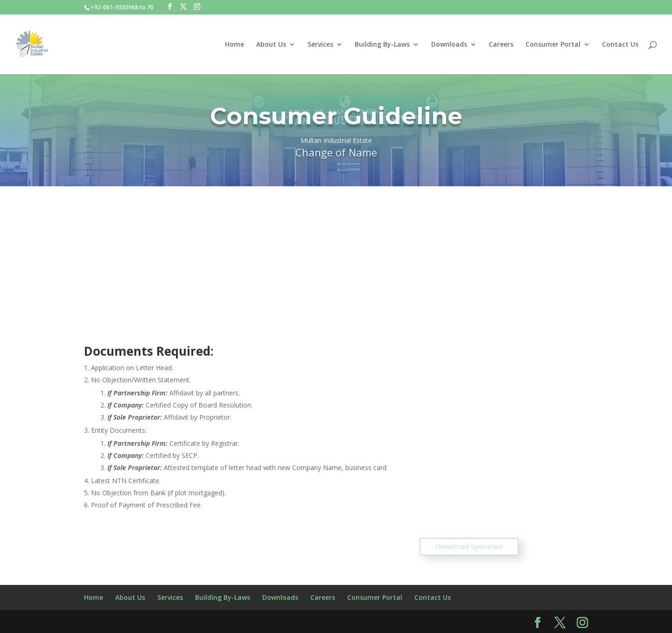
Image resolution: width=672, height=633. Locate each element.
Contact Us (620, 45)
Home (234, 45)
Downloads (449, 45)
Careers (501, 45)
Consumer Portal (553, 45)
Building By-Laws (382, 45)
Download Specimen (469, 547)
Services (320, 45)
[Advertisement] (336, 256)
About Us (271, 45)
